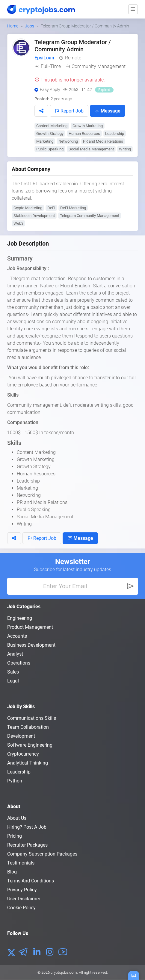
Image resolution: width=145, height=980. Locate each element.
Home (13, 26)
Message (108, 111)
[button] (41, 111)
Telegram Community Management (90, 216)
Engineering (20, 618)
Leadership (115, 134)
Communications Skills (32, 718)
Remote (73, 58)
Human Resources (84, 134)
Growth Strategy (50, 134)
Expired (104, 90)
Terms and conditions (31, 881)
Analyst (15, 654)
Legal (13, 681)
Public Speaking (50, 149)
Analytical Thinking (28, 763)
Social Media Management (91, 149)
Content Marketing (52, 126)
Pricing (15, 836)
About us (17, 818)
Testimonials (21, 863)
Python (15, 781)
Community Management (99, 66)
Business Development (31, 645)
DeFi (51, 208)
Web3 (18, 223)
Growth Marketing (88, 126)
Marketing (45, 141)
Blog (12, 872)
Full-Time (51, 66)
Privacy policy (22, 890)
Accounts (17, 636)
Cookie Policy (21, 908)
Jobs (30, 26)
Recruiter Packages (27, 845)
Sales (13, 672)
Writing (125, 149)
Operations (19, 663)
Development (21, 736)
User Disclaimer (24, 899)
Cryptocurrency (23, 754)
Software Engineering (30, 745)
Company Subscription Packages (42, 854)
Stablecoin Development (34, 216)
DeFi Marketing (73, 208)
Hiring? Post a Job (27, 827)
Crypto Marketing (28, 208)
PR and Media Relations (103, 141)
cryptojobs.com (64, 972)
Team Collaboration (28, 727)
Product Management (30, 627)
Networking (68, 141)
